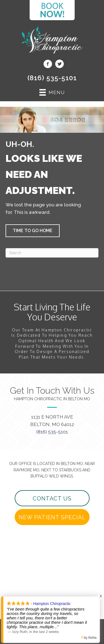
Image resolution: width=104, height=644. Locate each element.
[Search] (52, 253)
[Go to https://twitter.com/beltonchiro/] (59, 65)
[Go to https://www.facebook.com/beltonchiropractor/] (48, 65)
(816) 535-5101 (52, 78)
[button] (33, 231)
